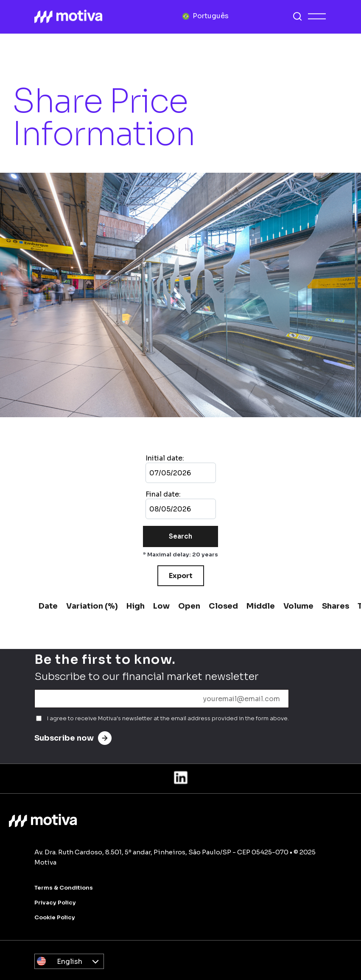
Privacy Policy (55, 903)
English (70, 962)
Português (211, 16)
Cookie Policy (55, 917)
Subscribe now (73, 738)
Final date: (163, 494)
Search (180, 536)
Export (181, 576)
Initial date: (165, 458)
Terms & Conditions (64, 888)
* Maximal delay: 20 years (180, 555)
